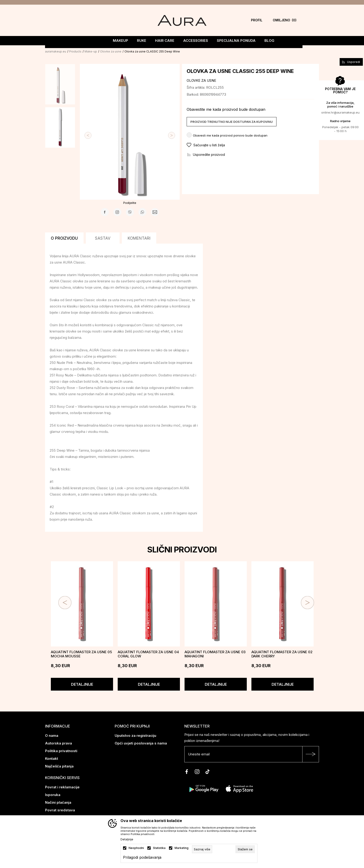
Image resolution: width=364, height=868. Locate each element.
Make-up (91, 51)
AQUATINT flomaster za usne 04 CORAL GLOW (148, 654)
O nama (52, 735)
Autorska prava (58, 743)
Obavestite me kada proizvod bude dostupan (226, 109)
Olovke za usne (111, 51)
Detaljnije (82, 684)
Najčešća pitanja (59, 766)
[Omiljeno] (285, 20)
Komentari (139, 238)
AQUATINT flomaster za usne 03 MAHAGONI (215, 654)
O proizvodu (64, 238)
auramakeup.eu (56, 51)
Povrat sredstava (60, 810)
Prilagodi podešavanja (142, 857)
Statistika (159, 848)
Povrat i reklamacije (62, 787)
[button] (250, 145)
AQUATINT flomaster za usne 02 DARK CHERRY (282, 654)
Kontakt (52, 758)
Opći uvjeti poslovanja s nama (141, 743)
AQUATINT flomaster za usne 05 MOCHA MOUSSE (81, 654)
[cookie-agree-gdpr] (245, 849)
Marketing (182, 848)
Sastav (103, 238)
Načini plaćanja (58, 802)
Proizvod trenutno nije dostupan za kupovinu (232, 121)
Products (75, 51)
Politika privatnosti (61, 750)
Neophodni (136, 848)
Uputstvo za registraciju (135, 735)
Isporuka (53, 794)
